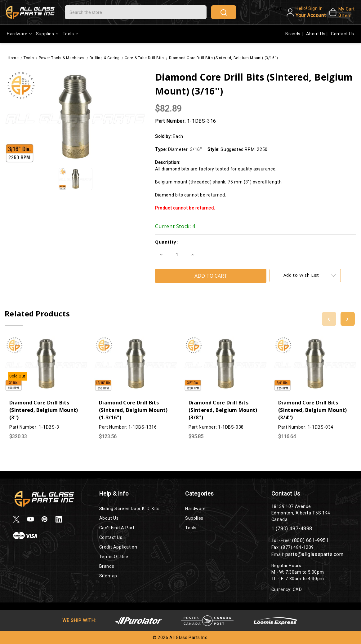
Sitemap (108, 576)
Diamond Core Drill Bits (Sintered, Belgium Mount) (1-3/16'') (133, 410)
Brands (293, 34)
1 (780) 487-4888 (292, 529)
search (224, 12)
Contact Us (343, 34)
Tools (70, 34)
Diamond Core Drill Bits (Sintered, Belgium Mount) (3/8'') (223, 410)
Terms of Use (114, 557)
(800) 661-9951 (310, 540)
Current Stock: (175, 226)
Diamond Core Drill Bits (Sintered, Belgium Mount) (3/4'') (313, 410)
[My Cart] (342, 12)
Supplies (47, 34)
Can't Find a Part (117, 528)
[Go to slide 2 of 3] (348, 319)
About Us (316, 34)
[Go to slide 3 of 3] (329, 319)
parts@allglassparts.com (314, 554)
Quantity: (166, 242)
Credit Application (118, 547)
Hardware (19, 34)
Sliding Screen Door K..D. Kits (129, 509)
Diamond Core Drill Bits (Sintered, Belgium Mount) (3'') (44, 410)
